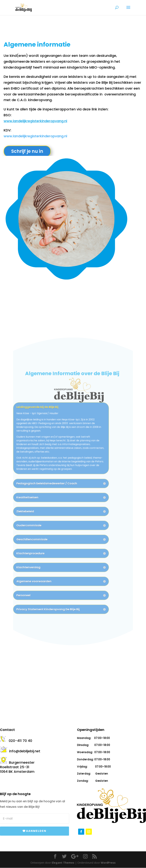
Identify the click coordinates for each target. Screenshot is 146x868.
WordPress (108, 863)
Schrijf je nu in (27, 151)
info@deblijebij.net (20, 751)
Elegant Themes (63, 863)
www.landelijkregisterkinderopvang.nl (35, 121)
